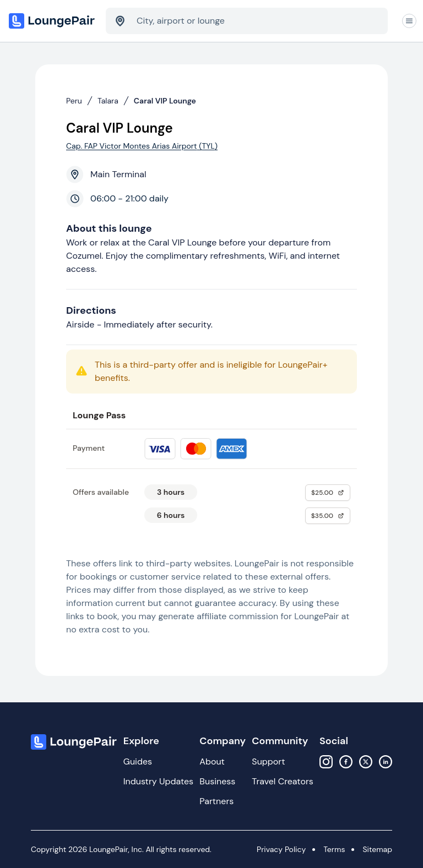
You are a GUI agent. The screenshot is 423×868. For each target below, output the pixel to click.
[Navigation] (409, 21)
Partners (216, 801)
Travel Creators (282, 781)
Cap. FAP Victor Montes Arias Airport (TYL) (142, 146)
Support (268, 761)
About (212, 761)
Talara (108, 101)
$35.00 (328, 516)
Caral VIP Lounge (165, 101)
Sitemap (377, 849)
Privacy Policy (281, 849)
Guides (138, 761)
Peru (74, 101)
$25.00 (328, 493)
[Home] (53, 21)
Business (217, 781)
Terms (334, 849)
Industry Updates (158, 781)
